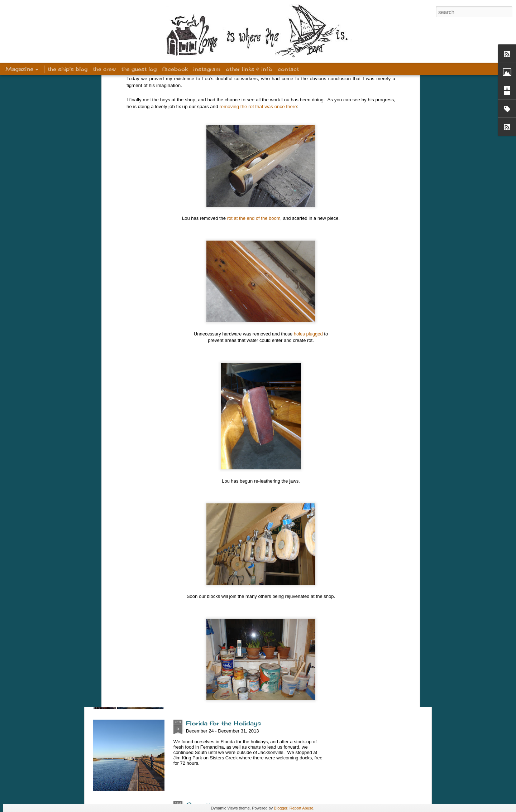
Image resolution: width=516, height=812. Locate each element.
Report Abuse (302, 808)
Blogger (280, 808)
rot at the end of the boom (254, 127)
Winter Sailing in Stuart (223, 642)
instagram (207, 69)
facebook (175, 69)
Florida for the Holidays (223, 723)
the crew (104, 69)
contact (288, 69)
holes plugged (308, 243)
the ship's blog (68, 69)
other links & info (249, 69)
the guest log (139, 69)
